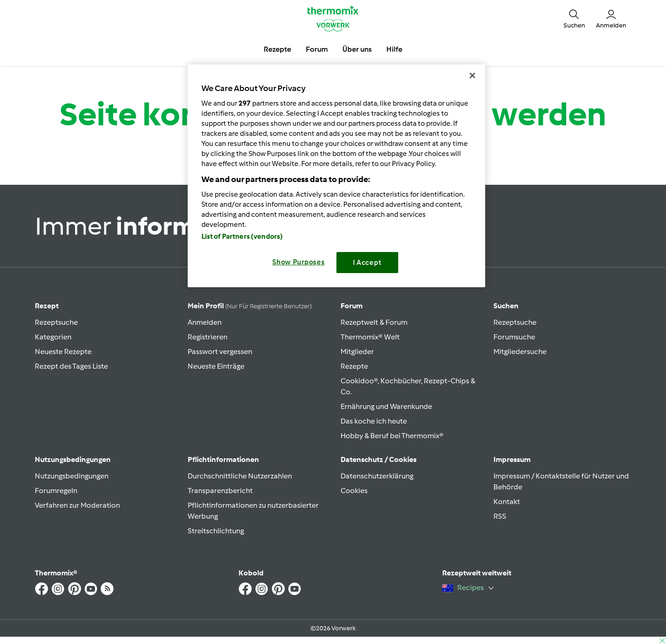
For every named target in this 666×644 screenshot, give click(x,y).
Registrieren (208, 337)
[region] (336, 176)
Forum (352, 306)
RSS (500, 516)
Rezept (47, 306)
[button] (574, 18)
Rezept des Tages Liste (71, 366)
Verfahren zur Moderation (77, 505)
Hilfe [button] (394, 49)
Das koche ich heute (374, 421)
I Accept (367, 263)
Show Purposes (299, 262)
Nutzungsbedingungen (72, 476)
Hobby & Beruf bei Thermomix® (392, 436)
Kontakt (507, 502)
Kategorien (53, 337)
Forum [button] (317, 49)
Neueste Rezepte (63, 352)
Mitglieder (357, 352)
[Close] (472, 75)
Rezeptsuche (56, 322)
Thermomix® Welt (370, 337)
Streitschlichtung (216, 531)
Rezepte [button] (277, 49)
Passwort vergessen (220, 352)
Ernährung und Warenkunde (386, 406)
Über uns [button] (357, 49)
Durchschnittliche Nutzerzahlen (240, 476)
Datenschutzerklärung (377, 476)
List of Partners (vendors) (242, 236)
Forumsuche (514, 337)
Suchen (506, 306)
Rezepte (354, 366)
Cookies (354, 491)
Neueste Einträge (216, 366)
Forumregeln (56, 491)
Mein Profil (250, 306)
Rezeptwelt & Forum (374, 322)
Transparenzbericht (220, 491)
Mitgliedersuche (520, 352)
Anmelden (205, 322)
